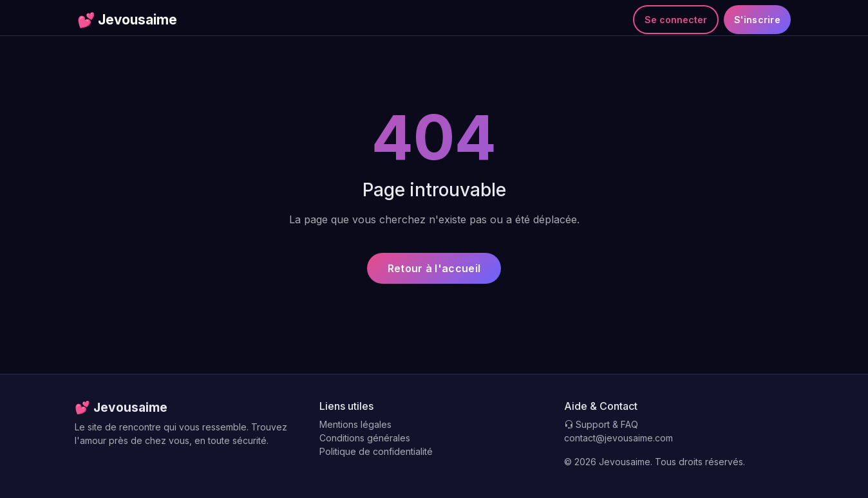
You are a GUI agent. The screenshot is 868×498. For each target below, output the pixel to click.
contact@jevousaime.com (618, 438)
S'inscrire (757, 20)
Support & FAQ (601, 424)
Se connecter (676, 20)
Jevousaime (127, 20)
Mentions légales (355, 424)
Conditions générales (365, 438)
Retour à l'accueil (434, 268)
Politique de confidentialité (376, 451)
